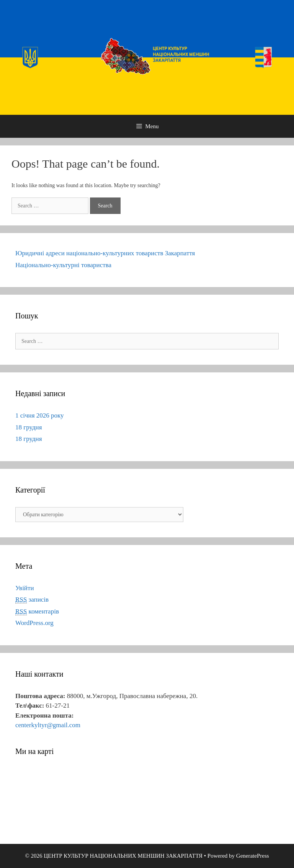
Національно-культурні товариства (63, 265)
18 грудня (29, 427)
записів (32, 600)
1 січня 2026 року (40, 415)
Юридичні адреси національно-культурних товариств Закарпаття (105, 253)
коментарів (37, 612)
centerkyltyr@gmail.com (48, 725)
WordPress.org (34, 623)
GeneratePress (253, 856)
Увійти (25, 588)
